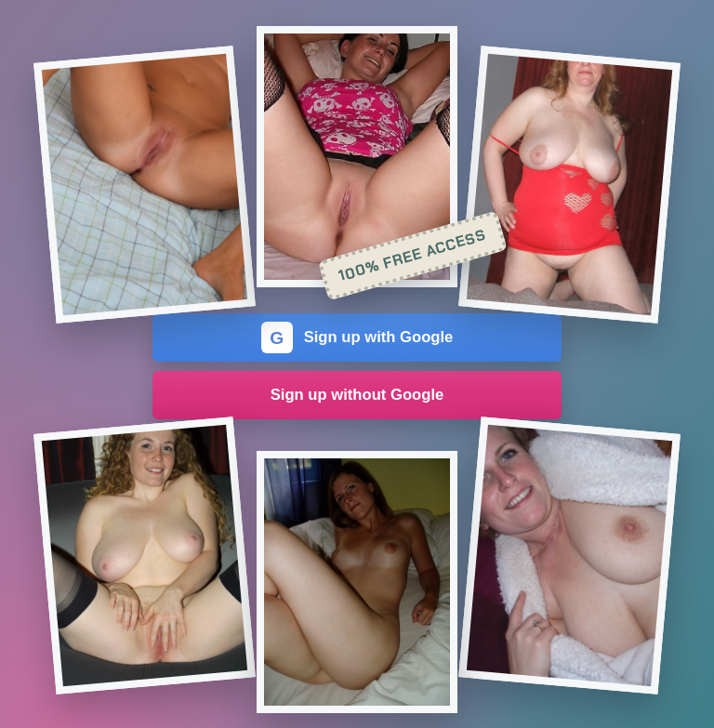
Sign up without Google (357, 395)
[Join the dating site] (145, 185)
